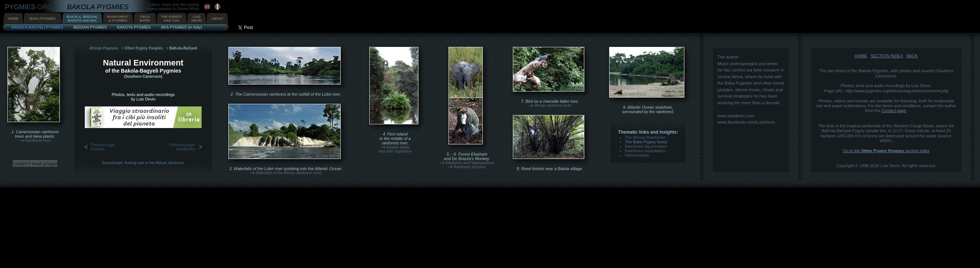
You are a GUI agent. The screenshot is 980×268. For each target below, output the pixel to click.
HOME (13, 19)
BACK (912, 56)
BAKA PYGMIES (43, 19)
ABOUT (217, 19)
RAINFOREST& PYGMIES (118, 19)
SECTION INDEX (887, 56)
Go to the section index (886, 151)
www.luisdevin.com (736, 116)
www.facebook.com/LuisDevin (746, 122)
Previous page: (103, 147)
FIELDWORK (145, 19)
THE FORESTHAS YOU (172, 19)
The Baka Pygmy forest (646, 142)
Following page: (183, 147)
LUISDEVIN (197, 19)
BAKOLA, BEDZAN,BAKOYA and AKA (82, 19)
